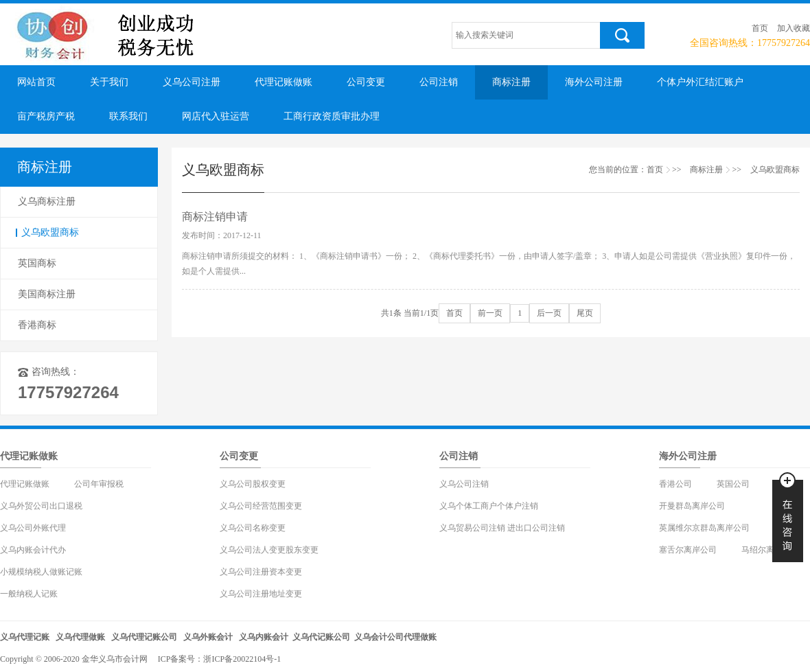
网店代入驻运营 (216, 116)
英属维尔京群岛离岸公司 (704, 528)
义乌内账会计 (264, 637)
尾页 (585, 313)
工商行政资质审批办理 (332, 116)
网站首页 (36, 82)
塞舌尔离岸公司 (688, 550)
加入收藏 (794, 28)
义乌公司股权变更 (253, 484)
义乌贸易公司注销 (472, 528)
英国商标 (37, 263)
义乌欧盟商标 (50, 232)
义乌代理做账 (80, 637)
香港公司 (675, 484)
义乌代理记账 (25, 637)
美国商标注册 (47, 294)
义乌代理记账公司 (144, 637)
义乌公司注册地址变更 (261, 594)
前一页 (490, 313)
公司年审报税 (99, 484)
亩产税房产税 (46, 116)
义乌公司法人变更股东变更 (269, 550)
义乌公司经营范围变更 (261, 506)
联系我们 (128, 116)
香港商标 (37, 325)
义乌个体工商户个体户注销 (489, 506)
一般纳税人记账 (29, 594)
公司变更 (366, 82)
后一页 (549, 313)
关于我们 (109, 82)
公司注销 (439, 82)
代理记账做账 (283, 82)
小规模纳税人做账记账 (41, 572)
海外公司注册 (594, 82)
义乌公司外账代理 (33, 528)
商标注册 (511, 82)
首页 (760, 28)
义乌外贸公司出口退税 (41, 506)
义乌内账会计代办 (33, 550)
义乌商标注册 (47, 201)
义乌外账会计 (208, 637)
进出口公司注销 (536, 528)
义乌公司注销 (464, 484)
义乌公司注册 (192, 82)
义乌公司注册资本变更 (261, 572)
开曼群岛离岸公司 (692, 506)
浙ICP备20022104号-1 (242, 659)
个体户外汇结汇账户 (700, 82)
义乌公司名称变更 (253, 528)
